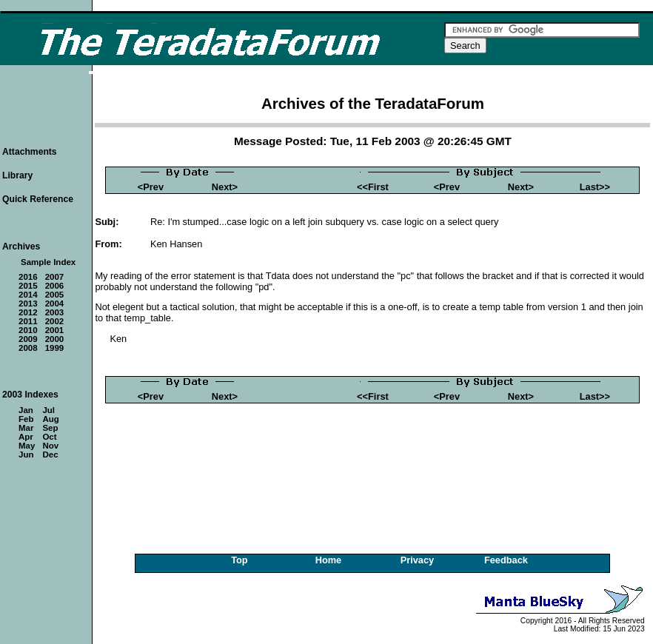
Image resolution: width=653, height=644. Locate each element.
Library (17, 175)
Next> (225, 187)
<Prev (151, 187)
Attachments (30, 152)
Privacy (418, 560)
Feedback (506, 560)
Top (240, 560)
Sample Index (48, 262)
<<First (373, 187)
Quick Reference (38, 199)
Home (329, 560)
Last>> (595, 187)
